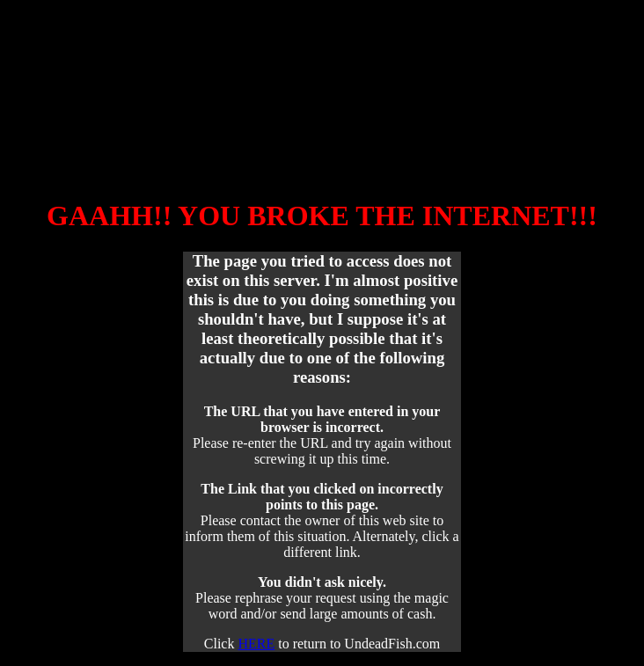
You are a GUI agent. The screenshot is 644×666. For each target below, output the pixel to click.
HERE (256, 644)
